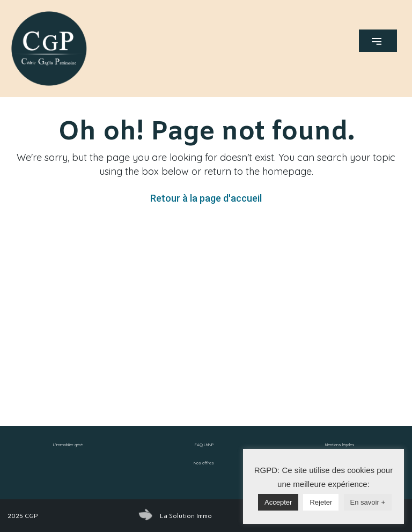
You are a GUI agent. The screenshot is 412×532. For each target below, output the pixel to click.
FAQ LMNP (204, 445)
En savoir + (368, 502)
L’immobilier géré (68, 445)
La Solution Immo (186, 516)
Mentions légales (340, 445)
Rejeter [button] (321, 502)
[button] (378, 41)
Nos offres (204, 463)
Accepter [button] (278, 502)
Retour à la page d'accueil (206, 198)
